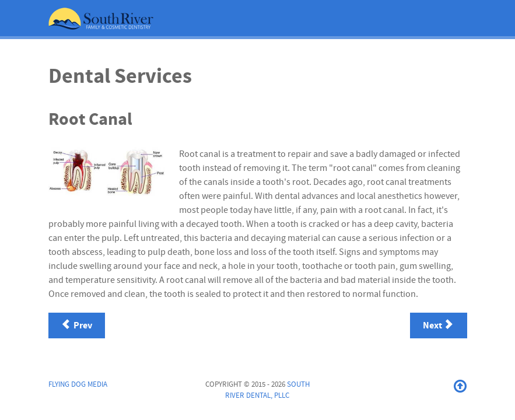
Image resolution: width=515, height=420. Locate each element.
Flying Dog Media (78, 384)
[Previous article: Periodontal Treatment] (77, 325)
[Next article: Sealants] (439, 325)
